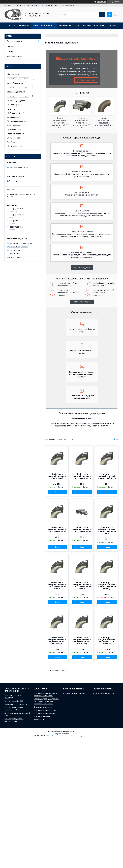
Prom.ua (73, 731)
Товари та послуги (42, 26)
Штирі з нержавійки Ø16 (14, 701)
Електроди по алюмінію (43, 707)
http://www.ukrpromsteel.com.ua (21, 243)
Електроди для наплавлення (45, 710)
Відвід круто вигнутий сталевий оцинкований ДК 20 (107, 476)
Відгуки (113, 26)
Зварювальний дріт (42, 720)
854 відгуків (102, 2)
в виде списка (117, 439)
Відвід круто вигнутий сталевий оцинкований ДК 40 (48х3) (107, 530)
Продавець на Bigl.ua (61, 734)
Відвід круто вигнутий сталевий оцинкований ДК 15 (82, 476)
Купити (57, 492)
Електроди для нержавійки (44, 713)
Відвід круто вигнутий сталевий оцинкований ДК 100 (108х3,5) (57, 641)
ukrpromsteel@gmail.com (19, 247)
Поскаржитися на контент (61, 736)
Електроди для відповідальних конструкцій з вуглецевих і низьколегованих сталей (46, 701)
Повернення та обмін (94, 26)
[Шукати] (102, 15)
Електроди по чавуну (42, 716)
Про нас (11, 26)
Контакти (24, 26)
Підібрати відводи (82, 267)
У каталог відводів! (86, 80)
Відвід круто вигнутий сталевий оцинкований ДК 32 (82, 529)
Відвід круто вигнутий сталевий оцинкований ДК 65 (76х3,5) (82, 586)
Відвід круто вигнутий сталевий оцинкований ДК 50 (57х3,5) (57, 586)
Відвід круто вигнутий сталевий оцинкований (57, 476)
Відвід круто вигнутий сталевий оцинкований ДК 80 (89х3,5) (107, 586)
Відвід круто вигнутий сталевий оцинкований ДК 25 (57, 529)
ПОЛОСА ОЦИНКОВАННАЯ (103, 693)
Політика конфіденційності (80, 736)
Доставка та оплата (69, 26)
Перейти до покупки (82, 302)
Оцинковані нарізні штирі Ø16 (16, 704)
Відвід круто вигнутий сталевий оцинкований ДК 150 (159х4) (107, 641)
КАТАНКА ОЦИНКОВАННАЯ (74, 693)
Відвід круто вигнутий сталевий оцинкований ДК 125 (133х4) (82, 641)
